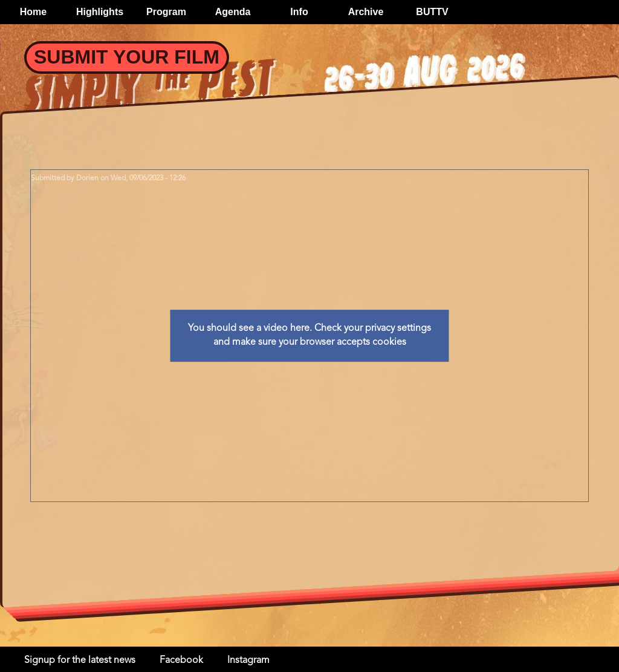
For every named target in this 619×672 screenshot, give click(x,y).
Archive (366, 12)
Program (166, 12)
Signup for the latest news (80, 661)
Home (33, 12)
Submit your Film (127, 57)
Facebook (181, 661)
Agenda (233, 12)
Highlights (100, 12)
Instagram (248, 661)
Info (299, 12)
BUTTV (432, 12)
